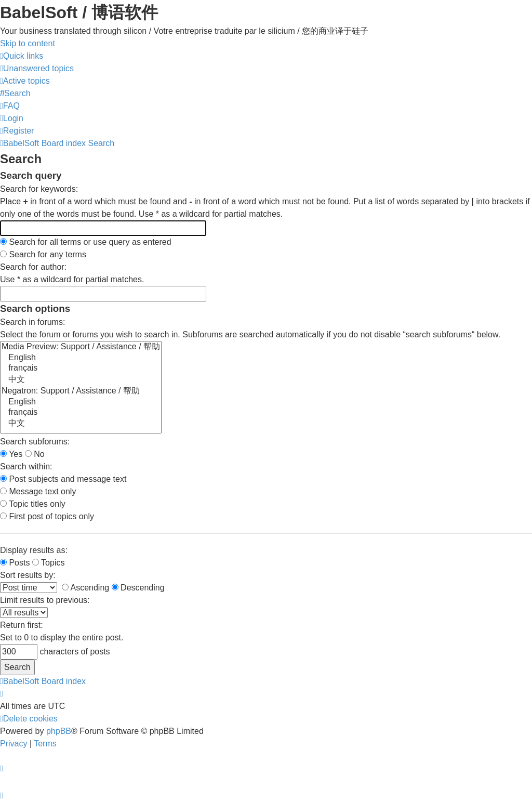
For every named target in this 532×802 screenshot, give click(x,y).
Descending (138, 588)
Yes (11, 454)
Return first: (22, 625)
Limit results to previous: (45, 600)
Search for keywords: (39, 189)
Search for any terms (43, 254)
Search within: (26, 466)
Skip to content (28, 43)
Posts (15, 563)
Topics (49, 563)
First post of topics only (47, 516)
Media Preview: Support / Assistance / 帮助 (81, 347)
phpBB (59, 731)
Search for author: (33, 267)
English (81, 358)
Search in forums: (32, 322)
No (35, 454)
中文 (81, 380)
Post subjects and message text (63, 479)
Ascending (85, 588)
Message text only (38, 491)
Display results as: (34, 550)
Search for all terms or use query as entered (86, 242)
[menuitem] (37, 68)
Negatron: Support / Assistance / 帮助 (81, 391)
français (81, 369)
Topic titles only (33, 504)
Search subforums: (35, 442)
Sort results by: (28, 575)
